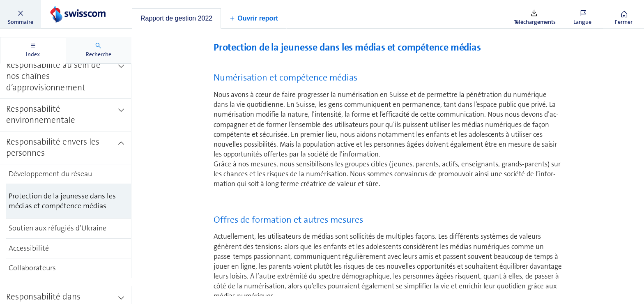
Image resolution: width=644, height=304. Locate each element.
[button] (21, 14)
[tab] (176, 18)
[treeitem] (66, 77)
